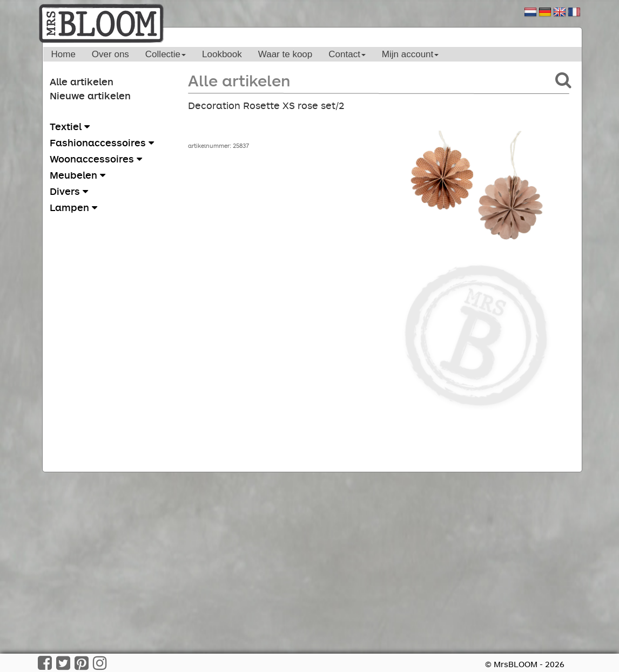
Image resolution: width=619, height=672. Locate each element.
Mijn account (410, 54)
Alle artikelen (82, 82)
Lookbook (222, 54)
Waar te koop (285, 54)
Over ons (110, 54)
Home (63, 54)
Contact (347, 54)
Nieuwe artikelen (90, 96)
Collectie (166, 54)
